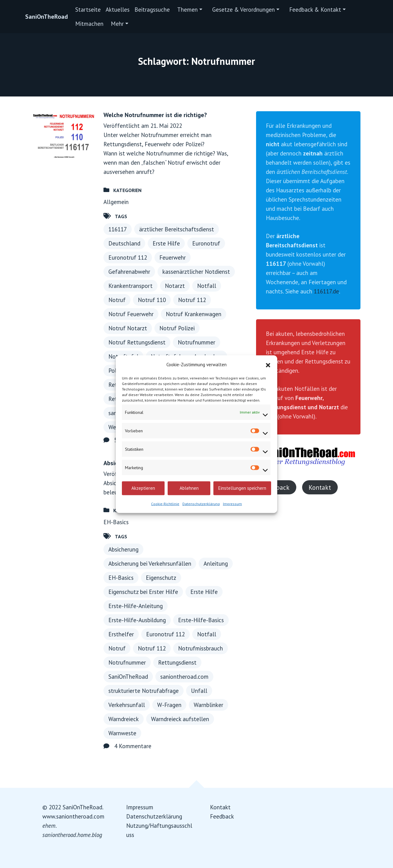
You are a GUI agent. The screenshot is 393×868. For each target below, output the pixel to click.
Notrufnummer (196, 342)
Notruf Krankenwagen (194, 314)
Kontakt (320, 487)
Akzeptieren (143, 488)
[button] (268, 364)
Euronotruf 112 (128, 257)
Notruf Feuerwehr (131, 314)
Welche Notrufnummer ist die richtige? (155, 115)
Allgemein (116, 202)
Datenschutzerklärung (201, 503)
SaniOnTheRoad (47, 17)
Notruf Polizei (177, 328)
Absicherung (123, 549)
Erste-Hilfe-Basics (201, 620)
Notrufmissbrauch (200, 648)
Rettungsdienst (177, 662)
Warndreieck (124, 719)
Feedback (222, 816)
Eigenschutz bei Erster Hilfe (143, 592)
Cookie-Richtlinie (165, 503)
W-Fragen (169, 705)
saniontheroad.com (184, 677)
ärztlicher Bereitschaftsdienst (177, 229)
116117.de (326, 291)
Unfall (199, 691)
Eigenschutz (161, 578)
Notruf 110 (152, 300)
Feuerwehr (173, 257)
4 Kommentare (133, 746)
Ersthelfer (121, 634)
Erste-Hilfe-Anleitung (136, 606)
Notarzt (175, 286)
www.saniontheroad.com (73, 816)
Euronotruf (206, 243)
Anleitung (216, 564)
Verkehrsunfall (127, 705)
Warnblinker (208, 705)
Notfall (207, 286)
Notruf (117, 300)
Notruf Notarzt (128, 328)
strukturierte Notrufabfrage (144, 691)
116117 (118, 229)
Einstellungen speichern (242, 488)
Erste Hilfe (166, 243)
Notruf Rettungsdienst (137, 342)
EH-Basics (116, 522)
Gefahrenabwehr (129, 272)
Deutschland (124, 243)
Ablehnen (189, 488)
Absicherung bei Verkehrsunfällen (150, 564)
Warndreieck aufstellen (180, 719)
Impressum (232, 503)
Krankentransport (130, 286)
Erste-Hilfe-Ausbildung (137, 620)
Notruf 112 (192, 300)
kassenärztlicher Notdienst (196, 272)
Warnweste (122, 733)
